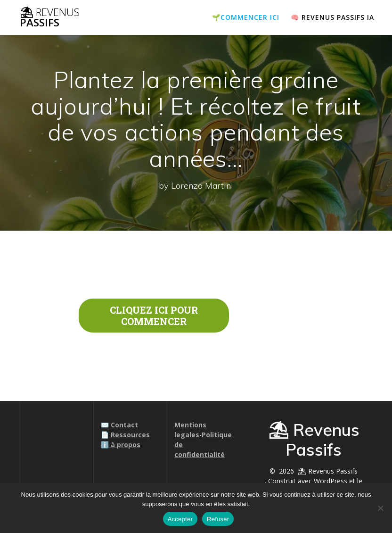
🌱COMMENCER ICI (246, 17)
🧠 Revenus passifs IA (332, 17)
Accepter (180, 519)
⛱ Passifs (50, 18)
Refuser (218, 519)
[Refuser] (380, 508)
